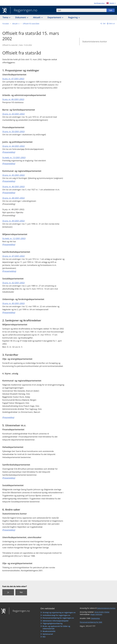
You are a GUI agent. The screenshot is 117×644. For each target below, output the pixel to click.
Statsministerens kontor (95, 42)
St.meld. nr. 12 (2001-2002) (14, 238)
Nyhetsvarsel (48, 634)
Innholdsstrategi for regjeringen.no (56, 615)
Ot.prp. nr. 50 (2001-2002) (14, 132)
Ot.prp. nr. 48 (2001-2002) (14, 198)
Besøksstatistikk (49, 631)
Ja (8, 592)
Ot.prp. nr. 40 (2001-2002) (14, 303)
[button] (16, 24)
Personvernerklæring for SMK (91, 622)
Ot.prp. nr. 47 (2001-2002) (14, 256)
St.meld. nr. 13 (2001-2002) (14, 158)
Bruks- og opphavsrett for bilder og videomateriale (56, 627)
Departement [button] (55, 17)
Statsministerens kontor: (106, 608)
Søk (111, 10)
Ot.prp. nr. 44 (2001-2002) (14, 146)
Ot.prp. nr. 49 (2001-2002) (14, 221)
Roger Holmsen (96, 614)
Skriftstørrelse (99, 3)
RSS (44, 637)
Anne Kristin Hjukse (102, 612)
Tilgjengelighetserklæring (53, 623)
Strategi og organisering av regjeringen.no (59, 612)
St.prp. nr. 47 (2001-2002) (13, 79)
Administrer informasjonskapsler (56, 621)
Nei (21, 592)
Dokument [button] (21, 17)
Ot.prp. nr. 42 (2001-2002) (14, 283)
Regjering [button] (73, 17)
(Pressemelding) (9, 271)
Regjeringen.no (24, 10)
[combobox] (81, 10)
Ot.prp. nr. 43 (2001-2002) (14, 114)
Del (104, 23)
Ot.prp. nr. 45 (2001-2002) (14, 175)
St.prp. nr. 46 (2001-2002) (13, 99)
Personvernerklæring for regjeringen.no (58, 618)
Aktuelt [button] (37, 17)
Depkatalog (95, 618)
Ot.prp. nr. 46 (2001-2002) (14, 187)
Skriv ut (112, 23)
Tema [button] (6, 17)
